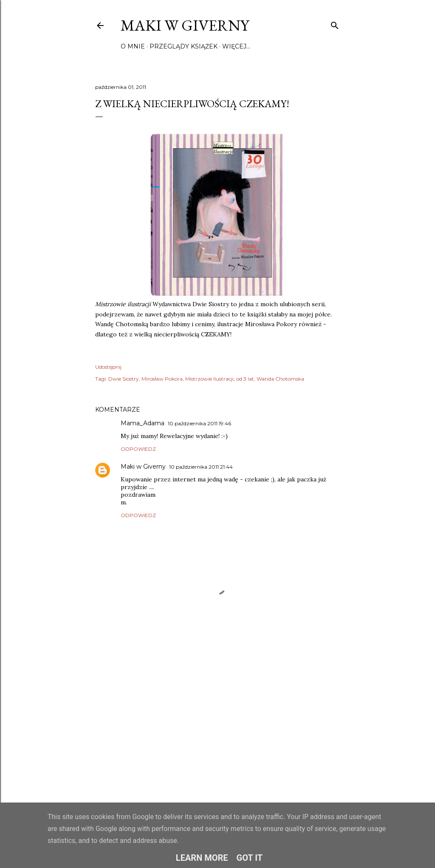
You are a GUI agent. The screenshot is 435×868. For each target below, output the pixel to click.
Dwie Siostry (124, 379)
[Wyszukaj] (335, 24)
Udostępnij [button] (108, 367)
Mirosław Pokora (162, 379)
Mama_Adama (143, 423)
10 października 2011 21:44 (201, 467)
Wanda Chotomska (280, 379)
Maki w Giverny (185, 25)
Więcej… (236, 46)
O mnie (133, 46)
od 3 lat (245, 379)
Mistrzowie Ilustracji (209, 379)
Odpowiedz (138, 449)
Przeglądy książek (184, 46)
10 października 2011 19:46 (199, 423)
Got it (250, 858)
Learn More (202, 858)
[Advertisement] (217, 720)
